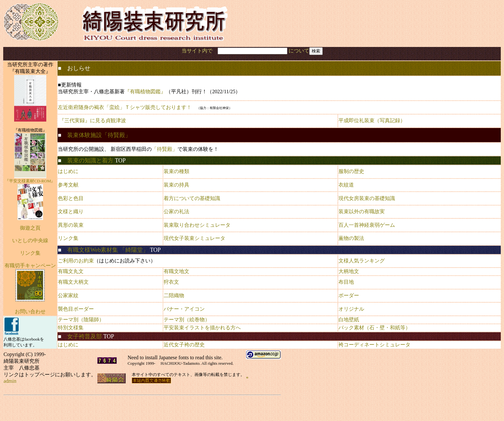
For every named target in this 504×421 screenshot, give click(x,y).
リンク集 (68, 238)
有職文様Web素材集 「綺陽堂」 (108, 250)
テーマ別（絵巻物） (187, 320)
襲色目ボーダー (76, 309)
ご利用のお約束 (76, 261)
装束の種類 (176, 171)
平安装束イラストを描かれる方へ (202, 328)
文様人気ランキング (362, 261)
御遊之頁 (30, 228)
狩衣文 (171, 282)
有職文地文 (176, 271)
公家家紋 (68, 295)
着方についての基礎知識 (192, 198)
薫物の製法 (351, 238)
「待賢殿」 (165, 149)
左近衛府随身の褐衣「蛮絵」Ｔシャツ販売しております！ (125, 107)
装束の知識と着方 (90, 160)
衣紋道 (346, 185)
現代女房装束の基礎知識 (367, 198)
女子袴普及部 (85, 336)
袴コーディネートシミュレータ (374, 345)
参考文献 (68, 185)
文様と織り (71, 211)
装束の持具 (176, 185)
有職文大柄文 (73, 282)
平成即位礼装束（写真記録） (372, 120)
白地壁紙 (349, 320)
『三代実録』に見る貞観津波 (93, 120)
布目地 (346, 282)
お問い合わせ (30, 311)
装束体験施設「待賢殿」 (99, 135)
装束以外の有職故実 (362, 211)
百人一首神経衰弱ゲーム (367, 225)
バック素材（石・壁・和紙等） (374, 328)
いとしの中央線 (30, 240)
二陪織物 (174, 295)
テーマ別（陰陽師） (81, 320)
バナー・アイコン (184, 309)
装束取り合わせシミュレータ (197, 225)
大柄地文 (349, 271)
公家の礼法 (176, 211)
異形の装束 (71, 225)
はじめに (68, 171)
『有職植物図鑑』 (145, 92)
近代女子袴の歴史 (184, 345)
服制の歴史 (351, 171)
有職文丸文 (71, 271)
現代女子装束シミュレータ (194, 238)
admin (10, 381)
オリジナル (351, 309)
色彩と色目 (71, 198)
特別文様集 (71, 328)
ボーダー (349, 295)
